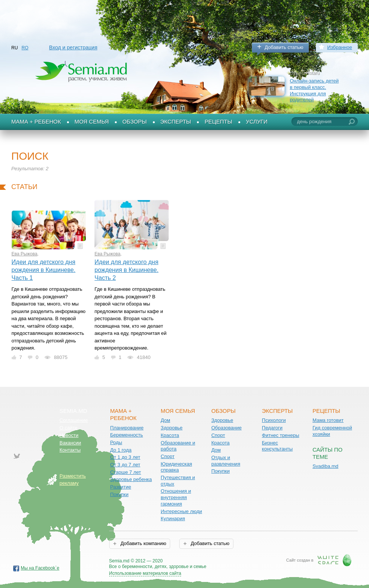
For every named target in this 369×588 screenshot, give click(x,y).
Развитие (120, 487)
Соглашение (74, 420)
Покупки (119, 494)
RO (25, 48)
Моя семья (92, 122)
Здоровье (172, 428)
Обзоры (135, 122)
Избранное (340, 47)
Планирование (127, 428)
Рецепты (218, 122)
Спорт (168, 456)
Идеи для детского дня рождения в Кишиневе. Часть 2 (127, 270)
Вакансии (70, 443)
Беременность (126, 435)
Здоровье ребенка (131, 479)
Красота (170, 435)
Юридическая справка (176, 467)
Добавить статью (284, 47)
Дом (165, 420)
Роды (116, 442)
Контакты (70, 450)
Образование (226, 428)
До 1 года (121, 450)
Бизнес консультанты (278, 446)
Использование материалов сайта (145, 573)
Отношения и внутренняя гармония (176, 497)
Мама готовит (328, 420)
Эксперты (176, 122)
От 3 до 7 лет (125, 465)
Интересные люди (181, 511)
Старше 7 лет (125, 472)
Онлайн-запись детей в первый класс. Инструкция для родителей (314, 90)
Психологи (274, 420)
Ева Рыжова (25, 254)
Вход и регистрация (73, 47)
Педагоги (272, 428)
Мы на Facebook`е (40, 568)
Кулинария (173, 519)
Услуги (257, 122)
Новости (69, 435)
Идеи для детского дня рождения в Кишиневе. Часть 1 (44, 270)
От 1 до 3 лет (125, 457)
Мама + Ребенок (36, 122)
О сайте (69, 428)
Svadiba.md (326, 466)
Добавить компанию (143, 543)
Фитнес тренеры (281, 435)
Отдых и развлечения (226, 461)
